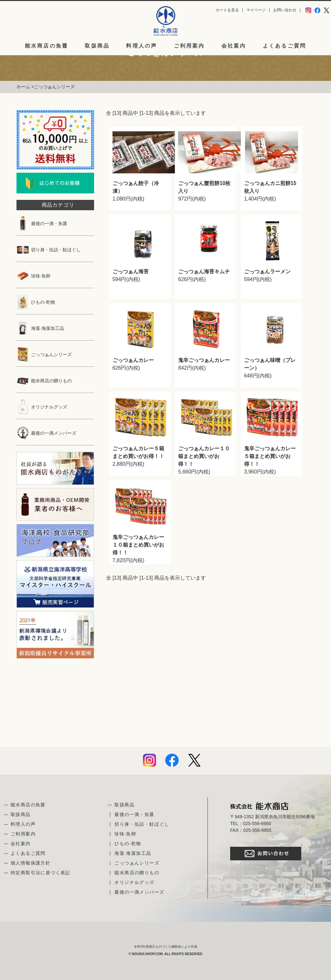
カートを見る (227, 10)
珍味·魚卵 (33, 276)
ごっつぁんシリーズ (54, 87)
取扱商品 (97, 46)
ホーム (23, 87)
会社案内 (234, 46)
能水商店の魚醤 (47, 46)
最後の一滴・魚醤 (42, 223)
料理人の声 (142, 46)
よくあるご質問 (284, 46)
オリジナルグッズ (42, 407)
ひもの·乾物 (36, 302)
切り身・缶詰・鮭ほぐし (49, 250)
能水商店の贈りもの (44, 381)
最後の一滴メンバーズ (46, 433)
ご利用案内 (189, 46)
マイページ (256, 10)
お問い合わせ (285, 10)
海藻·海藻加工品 (40, 328)
